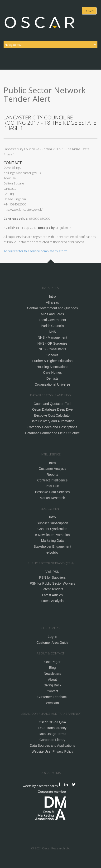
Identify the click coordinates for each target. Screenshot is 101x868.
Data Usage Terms (53, 734)
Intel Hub (52, 486)
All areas (52, 302)
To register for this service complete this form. (36, 251)
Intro (52, 296)
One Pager (53, 662)
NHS (53, 332)
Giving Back (52, 685)
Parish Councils (52, 326)
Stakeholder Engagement (53, 546)
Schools (53, 355)
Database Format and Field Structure (52, 433)
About (52, 679)
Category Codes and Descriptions (52, 427)
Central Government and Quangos (52, 308)
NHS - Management (53, 337)
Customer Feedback (52, 697)
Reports (52, 475)
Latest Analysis (52, 601)
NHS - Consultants (53, 349)
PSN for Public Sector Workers (52, 583)
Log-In (53, 637)
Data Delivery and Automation (52, 421)
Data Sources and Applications (52, 745)
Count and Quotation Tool (52, 404)
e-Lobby (52, 552)
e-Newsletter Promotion (52, 535)
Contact (52, 691)
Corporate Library (52, 740)
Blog (52, 668)
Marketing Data (52, 541)
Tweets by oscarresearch (39, 786)
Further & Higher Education (53, 361)
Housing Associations (52, 367)
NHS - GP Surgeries (53, 343)
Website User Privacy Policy (52, 751)
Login (89, 11)
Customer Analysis (53, 469)
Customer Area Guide (52, 643)
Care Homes (52, 373)
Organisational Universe (52, 384)
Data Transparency (52, 728)
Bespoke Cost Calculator (52, 415)
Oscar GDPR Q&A (52, 722)
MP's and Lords (52, 314)
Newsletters (52, 674)
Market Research (52, 498)
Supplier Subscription (52, 523)
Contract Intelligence (53, 480)
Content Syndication (52, 529)
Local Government (52, 320)
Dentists (52, 378)
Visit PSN (52, 572)
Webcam (52, 703)
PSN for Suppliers (52, 577)
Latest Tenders (53, 589)
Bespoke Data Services (53, 492)
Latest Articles (52, 595)
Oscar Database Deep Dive (52, 409)
